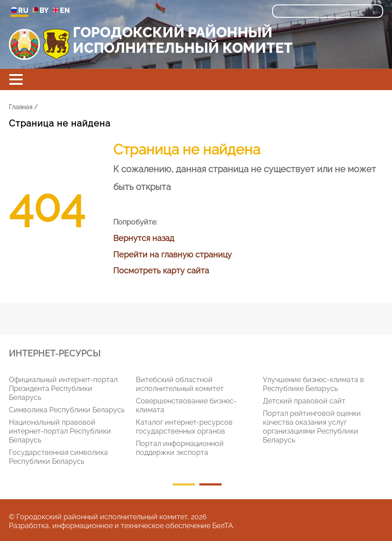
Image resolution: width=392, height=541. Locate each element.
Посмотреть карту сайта (161, 270)
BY (40, 11)
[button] (16, 79)
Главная (21, 107)
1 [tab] (184, 484)
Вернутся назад (144, 238)
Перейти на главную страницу (172, 255)
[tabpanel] (72, 423)
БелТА (223, 526)
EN (61, 11)
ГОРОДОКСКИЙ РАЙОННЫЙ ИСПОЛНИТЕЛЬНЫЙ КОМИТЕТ (183, 40)
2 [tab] (210, 484)
